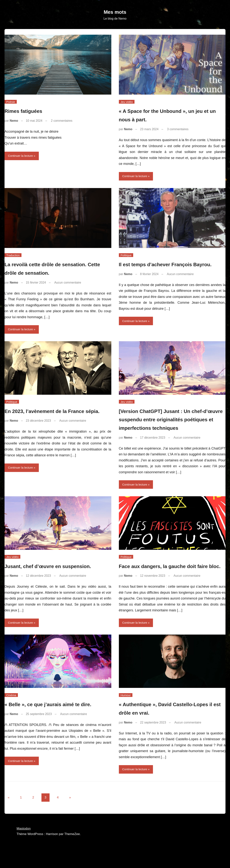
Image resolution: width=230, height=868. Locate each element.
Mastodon (24, 847)
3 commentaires (178, 129)
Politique (126, 255)
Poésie (11, 102)
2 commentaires (62, 121)
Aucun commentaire (68, 283)
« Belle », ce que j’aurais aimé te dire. (58, 723)
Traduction (13, 255)
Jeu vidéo (127, 102)
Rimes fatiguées (28, 111)
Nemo (14, 121)
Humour (126, 714)
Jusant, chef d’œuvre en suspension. (58, 576)
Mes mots (115, 12)
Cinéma (12, 714)
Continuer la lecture (21, 156)
